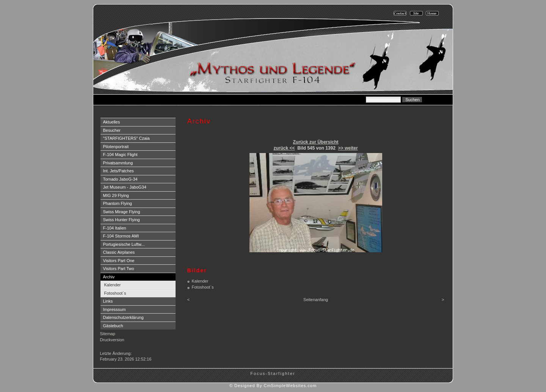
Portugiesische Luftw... (124, 244)
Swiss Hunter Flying (122, 220)
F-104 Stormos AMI (121, 236)
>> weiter (348, 148)
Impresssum (115, 309)
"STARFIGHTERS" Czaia (126, 138)
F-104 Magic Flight (120, 155)
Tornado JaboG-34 (120, 179)
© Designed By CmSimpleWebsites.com (273, 386)
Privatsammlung (118, 163)
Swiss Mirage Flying (122, 212)
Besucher (112, 130)
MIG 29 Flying (116, 195)
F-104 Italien (115, 228)
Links (108, 301)
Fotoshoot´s (115, 293)
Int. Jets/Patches (118, 171)
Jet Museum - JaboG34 (125, 187)
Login (106, 347)
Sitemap (108, 334)
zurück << (284, 148)
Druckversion (112, 340)
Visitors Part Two (119, 269)
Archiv (109, 277)
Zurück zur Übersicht (315, 142)
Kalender (113, 285)
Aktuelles (112, 122)
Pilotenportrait (116, 147)
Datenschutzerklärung (123, 317)
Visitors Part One (119, 261)
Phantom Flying (118, 203)
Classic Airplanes (119, 252)
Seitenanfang (316, 300)
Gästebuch (113, 326)
